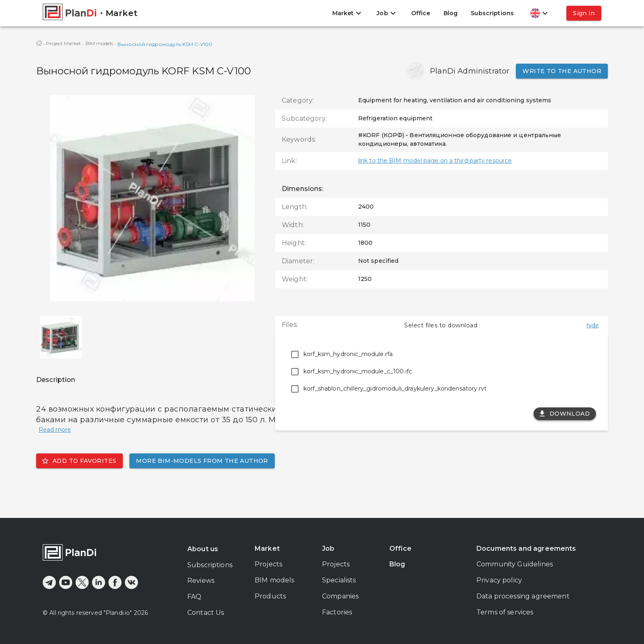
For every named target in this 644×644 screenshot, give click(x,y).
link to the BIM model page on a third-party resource (435, 161)
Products (270, 596)
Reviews (201, 581)
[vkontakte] (131, 582)
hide (593, 325)
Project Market (63, 43)
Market (267, 549)
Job (328, 549)
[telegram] (49, 582)
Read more (55, 430)
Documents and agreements (526, 549)
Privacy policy (499, 580)
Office (421, 13)
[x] (82, 582)
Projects (268, 564)
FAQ (194, 597)
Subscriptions (492, 13)
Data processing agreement (523, 596)
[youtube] (66, 582)
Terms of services (505, 612)
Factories (337, 612)
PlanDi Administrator (470, 71)
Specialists (339, 580)
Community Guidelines (515, 564)
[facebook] (115, 582)
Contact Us (206, 613)
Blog (451, 13)
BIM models (99, 43)
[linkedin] (99, 582)
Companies (340, 596)
